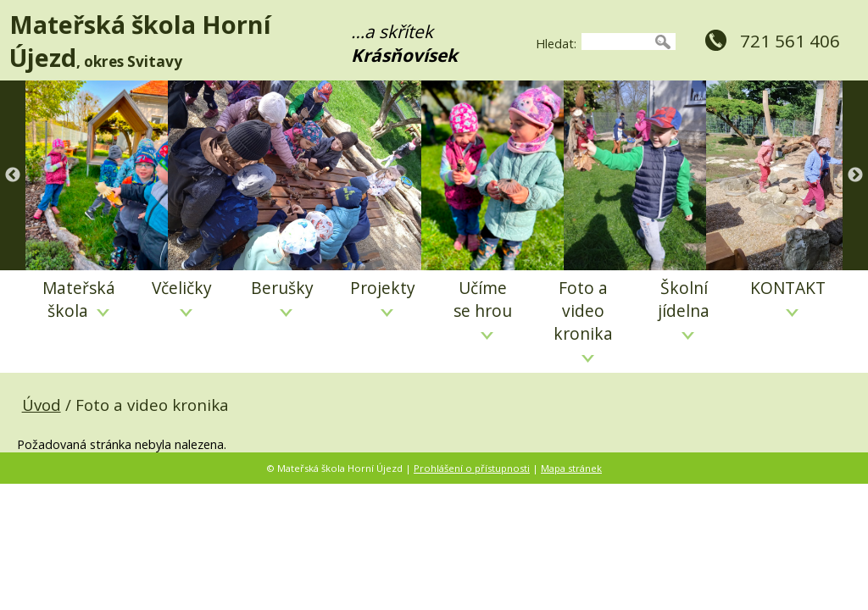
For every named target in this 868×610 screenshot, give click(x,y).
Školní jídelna (684, 308)
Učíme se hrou (483, 308)
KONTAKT (788, 297)
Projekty (383, 297)
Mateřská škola (79, 299)
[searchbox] (616, 42)
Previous (13, 175)
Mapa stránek (571, 468)
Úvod (42, 405)
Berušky (282, 297)
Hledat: (556, 44)
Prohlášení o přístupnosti (472, 468)
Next (855, 175)
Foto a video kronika (583, 319)
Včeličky (182, 297)
